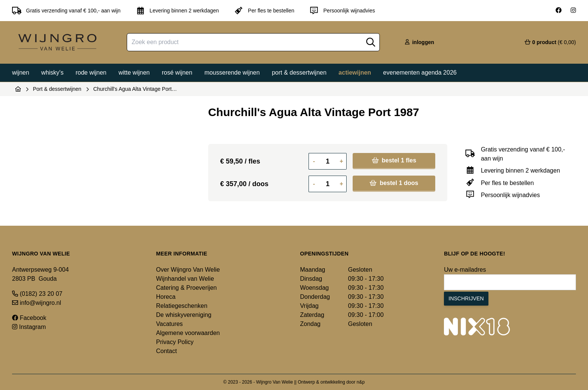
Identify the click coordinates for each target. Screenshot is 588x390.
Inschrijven (466, 298)
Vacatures (170, 324)
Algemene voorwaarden (188, 333)
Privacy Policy (175, 342)
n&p (361, 382)
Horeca (166, 297)
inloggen (419, 42)
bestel (394, 160)
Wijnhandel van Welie (185, 279)
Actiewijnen (355, 73)
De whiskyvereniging (184, 315)
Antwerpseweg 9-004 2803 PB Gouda (40, 274)
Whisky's (52, 73)
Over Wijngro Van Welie (188, 270)
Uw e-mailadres (465, 270)
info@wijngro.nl (37, 303)
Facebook (29, 318)
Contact (167, 351)
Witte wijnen (134, 73)
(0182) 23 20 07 (37, 294)
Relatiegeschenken (182, 306)
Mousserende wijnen (232, 73)
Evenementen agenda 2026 (420, 73)
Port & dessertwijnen (299, 73)
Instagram (29, 327)
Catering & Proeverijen (187, 288)
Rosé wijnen (177, 73)
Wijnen (21, 73)
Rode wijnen (91, 73)
